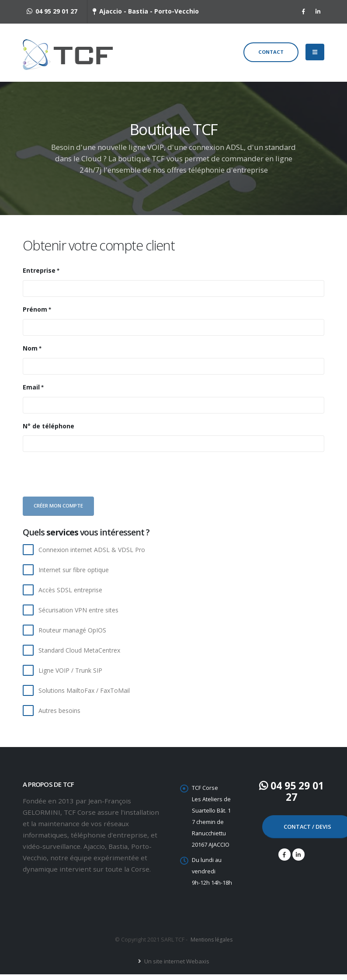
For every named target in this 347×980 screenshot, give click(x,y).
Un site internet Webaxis (176, 967)
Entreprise (39, 276)
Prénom (35, 315)
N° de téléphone (49, 432)
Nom (30, 354)
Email (31, 393)
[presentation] (87, 482)
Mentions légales (211, 945)
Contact (271, 55)
